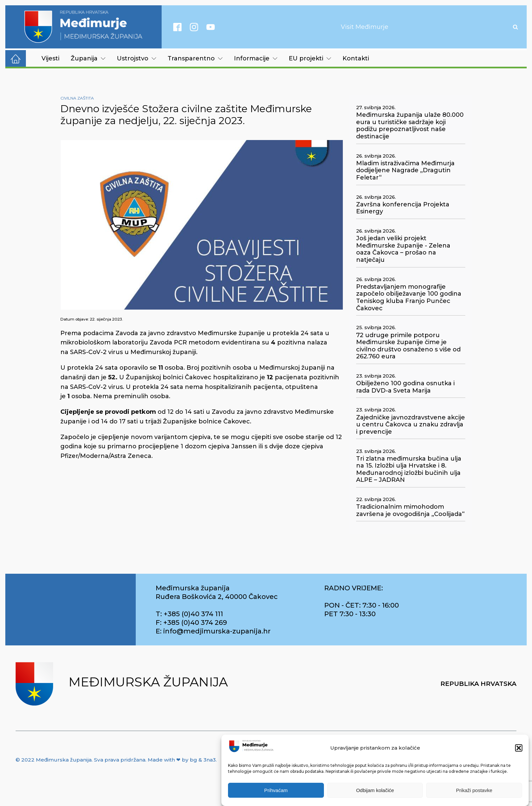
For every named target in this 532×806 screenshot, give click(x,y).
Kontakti (356, 58)
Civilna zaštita (77, 98)
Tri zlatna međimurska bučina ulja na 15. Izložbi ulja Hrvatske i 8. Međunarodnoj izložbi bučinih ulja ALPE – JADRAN (409, 470)
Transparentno (195, 58)
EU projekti (310, 58)
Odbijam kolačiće (375, 790)
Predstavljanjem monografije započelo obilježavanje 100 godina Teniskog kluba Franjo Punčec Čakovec (409, 298)
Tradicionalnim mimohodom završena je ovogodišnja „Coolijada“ (410, 511)
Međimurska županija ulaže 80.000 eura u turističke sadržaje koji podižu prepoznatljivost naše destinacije (410, 126)
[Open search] (515, 27)
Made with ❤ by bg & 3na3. (182, 760)
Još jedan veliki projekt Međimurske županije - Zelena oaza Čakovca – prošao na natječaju (403, 249)
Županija (88, 58)
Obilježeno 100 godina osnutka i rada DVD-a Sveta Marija (405, 387)
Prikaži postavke (474, 790)
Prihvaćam (276, 790)
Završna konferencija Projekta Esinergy (403, 208)
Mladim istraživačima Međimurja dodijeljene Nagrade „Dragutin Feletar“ (405, 171)
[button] (519, 748)
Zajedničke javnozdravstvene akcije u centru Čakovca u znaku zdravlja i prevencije (411, 425)
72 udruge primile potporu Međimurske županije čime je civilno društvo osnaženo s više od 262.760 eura (408, 346)
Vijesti (50, 58)
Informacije (256, 58)
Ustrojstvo (137, 58)
